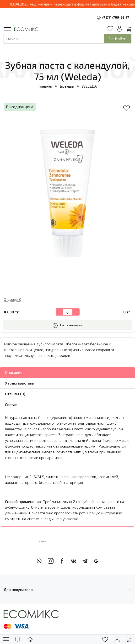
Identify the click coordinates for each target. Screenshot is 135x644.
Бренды (67, 86)
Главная (45, 86)
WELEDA (89, 86)
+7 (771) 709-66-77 (115, 17)
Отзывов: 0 (13, 299)
